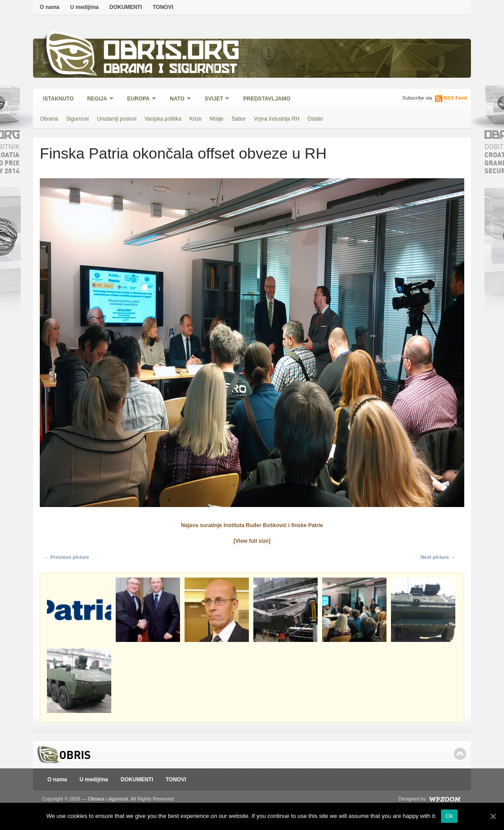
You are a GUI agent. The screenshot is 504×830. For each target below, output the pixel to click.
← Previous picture (67, 557)
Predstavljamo (267, 99)
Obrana (49, 119)
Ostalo (315, 119)
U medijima (84, 7)
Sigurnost (78, 119)
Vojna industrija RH (277, 119)
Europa (139, 99)
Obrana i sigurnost (170, 70)
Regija (98, 99)
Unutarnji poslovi (117, 119)
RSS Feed (456, 98)
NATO (178, 99)
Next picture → (438, 557)
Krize (195, 119)
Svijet (214, 99)
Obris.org (172, 52)
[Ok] (493, 816)
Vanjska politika (163, 119)
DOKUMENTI (126, 7)
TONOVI (163, 7)
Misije (216, 119)
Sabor (239, 119)
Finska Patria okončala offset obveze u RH (183, 153)
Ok (449, 816)
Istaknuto (58, 99)
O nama (50, 7)
